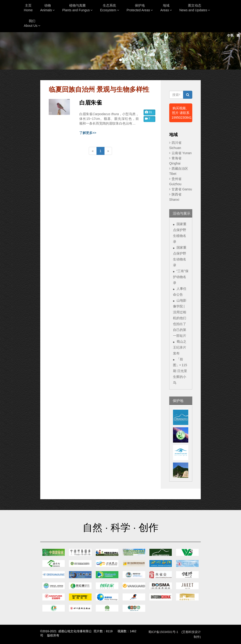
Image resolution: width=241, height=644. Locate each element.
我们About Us (32, 23)
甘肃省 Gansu (182, 189)
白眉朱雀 (91, 103)
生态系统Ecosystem (109, 8)
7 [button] (148, 119)
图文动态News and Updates (195, 8)
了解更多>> (88, 133)
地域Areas (166, 8)
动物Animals (48, 8)
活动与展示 (182, 213)
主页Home (28, 8)
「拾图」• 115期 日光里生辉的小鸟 (180, 371)
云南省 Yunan (182, 153)
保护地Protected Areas (140, 8)
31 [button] (149, 112)
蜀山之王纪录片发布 (180, 347)
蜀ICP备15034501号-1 (163, 632)
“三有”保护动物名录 (181, 277)
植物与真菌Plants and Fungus (77, 8)
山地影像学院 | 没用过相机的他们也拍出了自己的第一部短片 (180, 318)
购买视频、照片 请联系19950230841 (182, 113)
